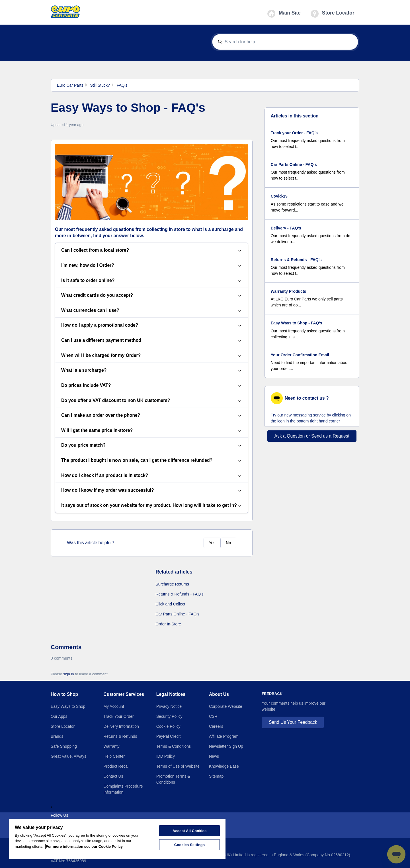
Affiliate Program (224, 736)
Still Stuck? (100, 85)
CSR (213, 716)
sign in (69, 674)
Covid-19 (279, 196)
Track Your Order (118, 716)
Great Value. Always (68, 756)
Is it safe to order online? (152, 281)
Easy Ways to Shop (68, 706)
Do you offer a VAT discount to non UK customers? (152, 401)
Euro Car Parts (70, 85)
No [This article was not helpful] (228, 543)
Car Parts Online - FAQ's (177, 614)
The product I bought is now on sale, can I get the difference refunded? (152, 461)
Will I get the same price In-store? (152, 431)
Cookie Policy (168, 726)
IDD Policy (166, 756)
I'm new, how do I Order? (152, 266)
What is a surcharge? (152, 370)
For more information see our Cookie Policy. (85, 846)
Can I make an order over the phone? (152, 415)
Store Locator (333, 14)
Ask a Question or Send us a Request (312, 436)
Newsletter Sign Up (226, 746)
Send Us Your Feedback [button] (293, 722)
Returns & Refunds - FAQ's (179, 594)
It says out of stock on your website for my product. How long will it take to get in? (152, 506)
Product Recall (116, 766)
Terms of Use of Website (178, 766)
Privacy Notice (169, 706)
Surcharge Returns (172, 584)
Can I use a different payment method (152, 341)
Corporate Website (225, 706)
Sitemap (216, 776)
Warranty (111, 746)
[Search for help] (285, 42)
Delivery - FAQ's (286, 228)
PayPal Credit (169, 736)
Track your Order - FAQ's (294, 133)
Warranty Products (289, 291)
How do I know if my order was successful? (152, 490)
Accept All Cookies (190, 831)
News (214, 756)
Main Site (284, 14)
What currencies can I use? (152, 311)
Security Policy (169, 716)
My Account (114, 706)
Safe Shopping (64, 746)
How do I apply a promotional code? (152, 325)
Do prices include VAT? (152, 386)
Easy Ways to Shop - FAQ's (297, 323)
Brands (57, 736)
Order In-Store (168, 624)
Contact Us (113, 776)
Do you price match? (152, 445)
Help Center (114, 756)
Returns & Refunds (120, 736)
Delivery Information (121, 726)
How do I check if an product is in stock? (152, 476)
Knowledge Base (224, 766)
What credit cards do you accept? (152, 295)
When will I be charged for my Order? (152, 356)
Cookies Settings (190, 845)
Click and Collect (170, 604)
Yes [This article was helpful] (212, 543)
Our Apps (59, 716)
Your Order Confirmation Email (300, 355)
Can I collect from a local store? (152, 250)
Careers (216, 726)
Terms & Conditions (174, 746)
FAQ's (122, 85)
